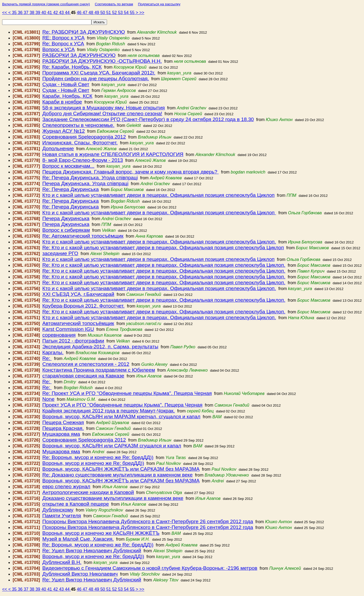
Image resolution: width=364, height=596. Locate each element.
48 (91, 13)
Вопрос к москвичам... (68, 166)
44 (68, 13)
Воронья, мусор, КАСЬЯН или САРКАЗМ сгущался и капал (112, 446)
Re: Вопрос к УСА (63, 44)
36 (21, 13)
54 (127, 13)
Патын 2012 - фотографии (73, 341)
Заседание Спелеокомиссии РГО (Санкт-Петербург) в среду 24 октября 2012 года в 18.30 (148, 119)
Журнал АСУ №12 (64, 131)
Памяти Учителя (62, 516)
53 (121, 13)
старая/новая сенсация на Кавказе (83, 376)
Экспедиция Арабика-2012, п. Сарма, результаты (100, 347)
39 (38, 13)
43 (62, 13)
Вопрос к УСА (59, 49)
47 (86, 13)
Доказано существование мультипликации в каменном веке (113, 498)
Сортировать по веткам (114, 4)
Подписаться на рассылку (159, 4)
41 (50, 13)
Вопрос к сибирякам (66, 230)
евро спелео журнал (66, 486)
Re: (47, 358)
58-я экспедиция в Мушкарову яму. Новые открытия (104, 108)
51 (109, 13)
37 (26, 13)
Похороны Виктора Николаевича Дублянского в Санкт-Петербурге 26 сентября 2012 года (148, 521)
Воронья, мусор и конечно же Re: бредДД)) (93, 463)
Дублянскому (58, 510)
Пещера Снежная (63, 422)
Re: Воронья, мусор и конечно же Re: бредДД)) (98, 457)
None (48, 399)
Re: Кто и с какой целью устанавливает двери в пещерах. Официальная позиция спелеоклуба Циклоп (163, 248)
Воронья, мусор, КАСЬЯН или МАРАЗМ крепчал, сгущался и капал (121, 417)
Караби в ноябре (62, 102)
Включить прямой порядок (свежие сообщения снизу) (46, 4)
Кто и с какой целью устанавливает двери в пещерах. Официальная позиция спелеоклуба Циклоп (159, 195)
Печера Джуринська (66, 218)
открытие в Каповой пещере (76, 504)
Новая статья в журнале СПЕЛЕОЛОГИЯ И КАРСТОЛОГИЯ (113, 154)
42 (56, 13)
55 (133, 13)
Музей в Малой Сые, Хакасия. (78, 539)
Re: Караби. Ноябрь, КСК (72, 67)
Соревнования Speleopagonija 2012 (84, 137)
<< (5, 13)
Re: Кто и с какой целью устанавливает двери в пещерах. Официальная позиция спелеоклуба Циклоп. (164, 265)
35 (15, 13)
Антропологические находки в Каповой (88, 492)
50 (103, 13)
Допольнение (58, 148)
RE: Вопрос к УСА (64, 38)
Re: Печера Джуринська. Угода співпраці (90, 178)
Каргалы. (53, 352)
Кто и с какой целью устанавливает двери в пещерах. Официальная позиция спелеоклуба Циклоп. (159, 242)
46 (80, 13)
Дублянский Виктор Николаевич (80, 574)
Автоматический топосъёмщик (78, 323)
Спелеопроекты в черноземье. (78, 125)
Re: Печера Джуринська (71, 189)
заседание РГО (60, 253)
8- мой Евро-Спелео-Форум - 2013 (83, 160)
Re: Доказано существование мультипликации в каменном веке (117, 475)
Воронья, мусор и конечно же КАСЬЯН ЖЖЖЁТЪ (101, 533)
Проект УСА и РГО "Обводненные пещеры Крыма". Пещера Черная (122, 405)
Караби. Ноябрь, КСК (67, 96)
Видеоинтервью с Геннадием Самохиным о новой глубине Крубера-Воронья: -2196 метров (150, 568)
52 (115, 13)
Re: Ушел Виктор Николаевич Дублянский (92, 551)
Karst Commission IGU (68, 329)
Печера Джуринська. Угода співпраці (85, 183)
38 (33, 13)
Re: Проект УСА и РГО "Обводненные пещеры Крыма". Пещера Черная (127, 393)
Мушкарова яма (61, 434)
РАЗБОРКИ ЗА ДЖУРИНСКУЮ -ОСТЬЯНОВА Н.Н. (102, 61)
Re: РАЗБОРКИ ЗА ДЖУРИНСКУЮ (84, 32)
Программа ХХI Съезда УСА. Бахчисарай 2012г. (99, 73)
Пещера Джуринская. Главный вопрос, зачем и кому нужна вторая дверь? (131, 172)
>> (142, 13)
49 (97, 13)
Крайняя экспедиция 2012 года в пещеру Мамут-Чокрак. (109, 411)
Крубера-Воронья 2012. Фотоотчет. (83, 306)
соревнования (59, 335)
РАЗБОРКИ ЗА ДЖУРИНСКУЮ (79, 55)
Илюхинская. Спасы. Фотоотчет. (80, 143)
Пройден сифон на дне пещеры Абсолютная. (96, 79)
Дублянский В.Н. (62, 562)
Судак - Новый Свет (66, 84)
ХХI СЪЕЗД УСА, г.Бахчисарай (78, 294)
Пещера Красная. (63, 428)
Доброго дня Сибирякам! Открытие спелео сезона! (102, 114)
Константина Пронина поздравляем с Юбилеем (99, 370)
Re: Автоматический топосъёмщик (83, 236)
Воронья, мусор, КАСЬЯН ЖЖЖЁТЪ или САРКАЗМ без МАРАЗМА (121, 469)
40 (44, 13)
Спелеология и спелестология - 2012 (86, 364)
